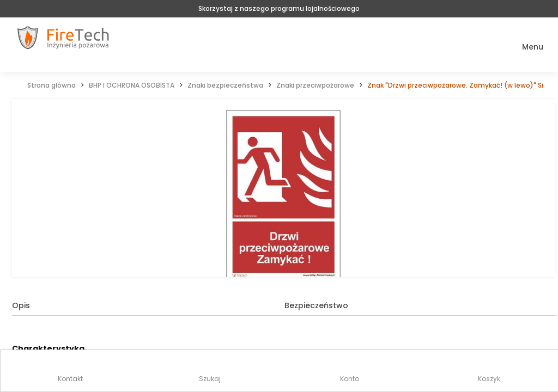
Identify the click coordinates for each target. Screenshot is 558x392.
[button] (525, 47)
